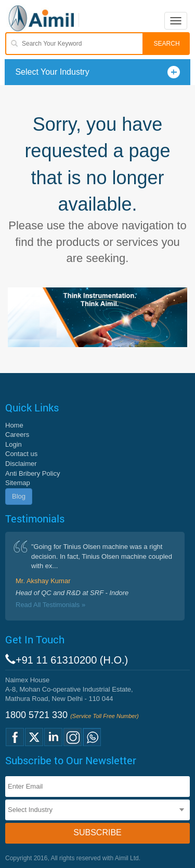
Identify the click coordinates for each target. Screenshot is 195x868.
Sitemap (18, 483)
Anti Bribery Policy (32, 473)
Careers (17, 435)
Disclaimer (21, 464)
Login (14, 444)
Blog (19, 496)
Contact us (21, 454)
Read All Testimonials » (50, 605)
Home (14, 425)
